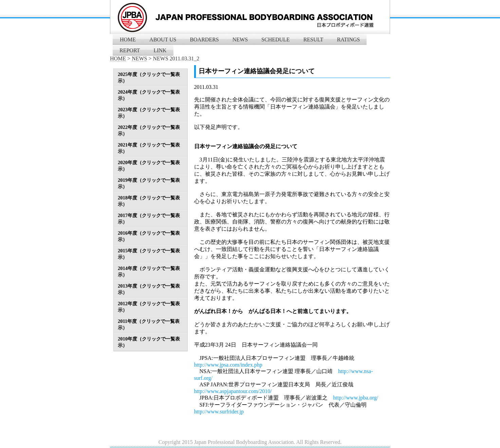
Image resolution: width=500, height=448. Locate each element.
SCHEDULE (276, 40)
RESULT (313, 40)
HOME (128, 40)
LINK (160, 50)
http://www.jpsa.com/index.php (228, 365)
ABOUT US (163, 40)
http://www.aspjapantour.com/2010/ (233, 391)
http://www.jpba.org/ (356, 398)
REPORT (130, 50)
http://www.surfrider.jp (219, 412)
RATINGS (349, 40)
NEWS (240, 40)
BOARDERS (204, 40)
